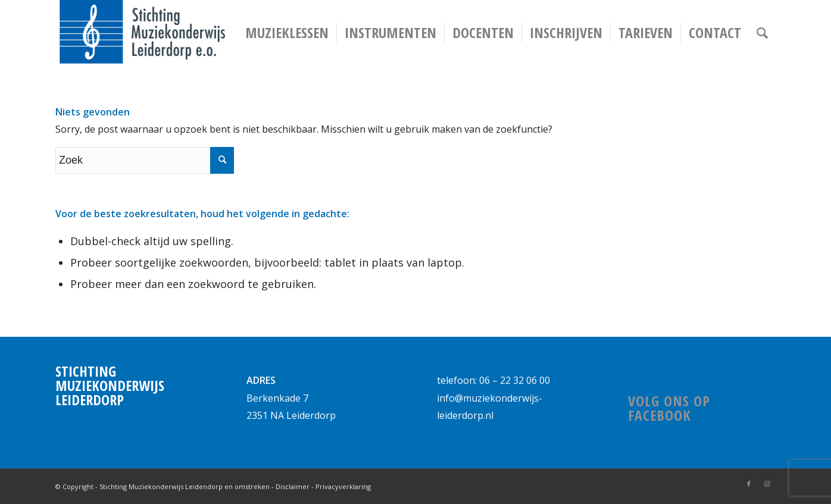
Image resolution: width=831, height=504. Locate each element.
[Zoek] (762, 33)
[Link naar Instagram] (767, 484)
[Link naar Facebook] (749, 484)
